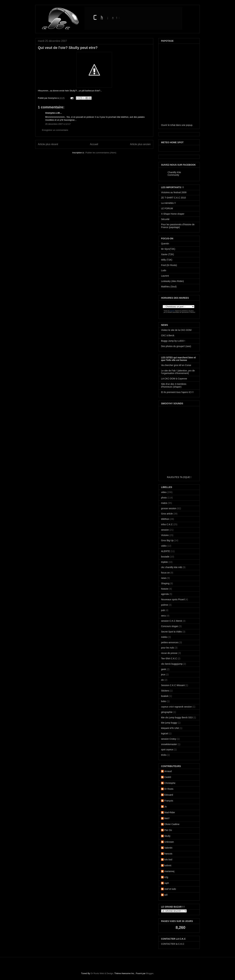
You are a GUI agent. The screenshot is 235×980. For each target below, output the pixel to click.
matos (164, 503)
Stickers (165, 691)
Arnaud (168, 771)
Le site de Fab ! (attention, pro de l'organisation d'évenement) (178, 372)
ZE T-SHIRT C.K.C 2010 (173, 198)
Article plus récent (48, 144)
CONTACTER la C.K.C (173, 944)
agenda (165, 594)
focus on (165, 573)
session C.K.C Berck (172, 621)
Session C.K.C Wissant (173, 685)
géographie (167, 712)
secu (164, 616)
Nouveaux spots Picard (173, 599)
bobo (164, 701)
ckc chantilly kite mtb (172, 567)
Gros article (167, 514)
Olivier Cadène (172, 824)
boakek (165, 696)
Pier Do (168, 830)
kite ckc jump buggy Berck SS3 (177, 717)
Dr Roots (169, 789)
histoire (165, 589)
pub (163, 610)
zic (162, 680)
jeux (163, 674)
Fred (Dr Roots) (169, 265)
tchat (173, 125)
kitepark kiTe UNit (170, 728)
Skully (167, 836)
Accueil (94, 144)
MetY (167, 818)
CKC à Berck (168, 335)
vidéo (164, 546)
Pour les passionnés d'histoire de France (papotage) (178, 226)
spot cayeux (167, 750)
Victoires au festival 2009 (174, 192)
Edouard (169, 795)
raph (167, 883)
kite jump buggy (169, 723)
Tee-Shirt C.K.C (169, 658)
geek (164, 669)
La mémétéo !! (168, 203)
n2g (166, 877)
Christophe (170, 783)
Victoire (165, 535)
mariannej (169, 871)
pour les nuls (168, 648)
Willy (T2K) (167, 260)
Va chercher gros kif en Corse (176, 365)
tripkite (164, 562)
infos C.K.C (167, 524)
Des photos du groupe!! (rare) (176, 346)
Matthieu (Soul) (169, 287)
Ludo (164, 270)
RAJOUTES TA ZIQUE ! (179, 477)
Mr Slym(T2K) (168, 249)
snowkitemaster (169, 744)
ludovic (168, 865)
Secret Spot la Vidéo (171, 632)
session (165, 530)
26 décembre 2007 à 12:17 (58, 124)
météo (164, 637)
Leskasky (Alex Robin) (172, 281)
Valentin (168, 848)
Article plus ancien (140, 144)
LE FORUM (167, 208)
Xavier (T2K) (168, 254)
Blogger (150, 973)
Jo (166, 807)
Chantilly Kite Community (174, 174)
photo (164, 498)
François (169, 801)
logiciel (165, 733)
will (166, 895)
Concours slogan (170, 626)
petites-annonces (170, 642)
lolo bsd (168, 860)
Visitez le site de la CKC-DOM (176, 330)
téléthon (165, 519)
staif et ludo (170, 889)
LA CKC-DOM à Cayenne (174, 379)
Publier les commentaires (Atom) (101, 153)
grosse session (169, 508)
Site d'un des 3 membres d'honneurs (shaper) (174, 385)
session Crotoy (169, 739)
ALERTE (165, 551)
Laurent (165, 276)
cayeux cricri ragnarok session (176, 707)
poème (165, 605)
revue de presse (169, 653)
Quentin (165, 244)
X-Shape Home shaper (173, 214)
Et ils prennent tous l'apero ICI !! (177, 392)
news (164, 578)
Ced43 (168, 777)
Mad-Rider (170, 812)
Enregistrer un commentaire (55, 130)
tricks (164, 755)
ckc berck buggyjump (172, 664)
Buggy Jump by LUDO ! (173, 341)
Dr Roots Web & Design (102, 973)
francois (168, 854)
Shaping (165, 583)
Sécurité (165, 219)
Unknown (169, 842)
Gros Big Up (167, 540)
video (164, 492)
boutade (165, 557)
